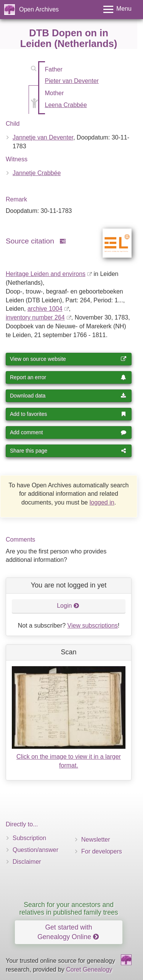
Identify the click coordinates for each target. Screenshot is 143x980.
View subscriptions (93, 625)
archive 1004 (45, 309)
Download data (68, 396)
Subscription (29, 838)
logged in (102, 502)
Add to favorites (68, 414)
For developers (102, 851)
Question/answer (35, 850)
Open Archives (39, 9)
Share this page (68, 451)
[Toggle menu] (117, 9)
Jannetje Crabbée (37, 173)
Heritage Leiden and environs (46, 274)
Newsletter (96, 840)
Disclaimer (27, 862)
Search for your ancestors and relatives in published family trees (68, 908)
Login (68, 606)
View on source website (68, 359)
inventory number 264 (35, 317)
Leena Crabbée (66, 105)
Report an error (68, 377)
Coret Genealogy (89, 969)
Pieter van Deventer (72, 81)
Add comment (68, 432)
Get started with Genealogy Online (68, 932)
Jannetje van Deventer (43, 137)
